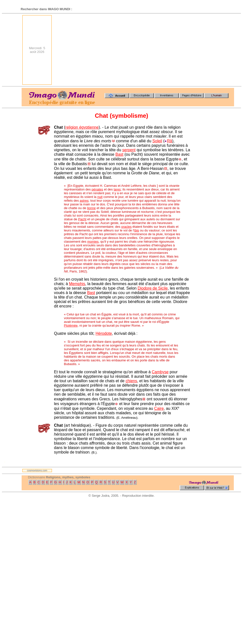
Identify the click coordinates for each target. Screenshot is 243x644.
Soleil (157, 141)
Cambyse (160, 372)
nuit (100, 197)
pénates (97, 189)
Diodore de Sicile (153, 288)
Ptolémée (71, 325)
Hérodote (104, 333)
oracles (126, 227)
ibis (137, 230)
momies (93, 242)
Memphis (77, 284)
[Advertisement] (180, 50)
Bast (120, 154)
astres (84, 201)
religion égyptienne (82, 127)
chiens (131, 381)
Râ (169, 141)
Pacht (82, 219)
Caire (159, 408)
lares (117, 189)
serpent (129, 150)
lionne (92, 208)
